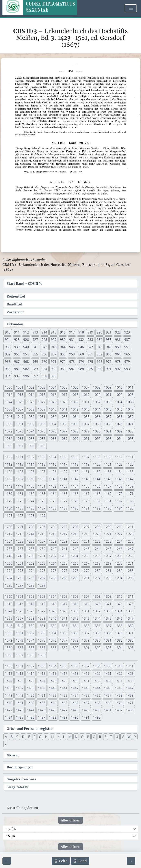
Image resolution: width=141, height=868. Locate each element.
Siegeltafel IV (17, 787)
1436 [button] (9, 688)
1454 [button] (75, 695)
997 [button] (35, 376)
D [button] (23, 737)
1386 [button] (31, 648)
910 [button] (8, 332)
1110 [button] (119, 457)
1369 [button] (108, 633)
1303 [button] (42, 596)
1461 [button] (20, 703)
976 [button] (99, 362)
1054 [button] (75, 417)
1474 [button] (31, 710)
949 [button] (109, 347)
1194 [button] (119, 508)
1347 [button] (130, 618)
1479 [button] (86, 710)
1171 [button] (130, 494)
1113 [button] (20, 464)
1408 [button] (97, 666)
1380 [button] (97, 640)
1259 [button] (130, 556)
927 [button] (35, 340)
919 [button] (90, 332)
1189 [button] (64, 508)
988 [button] (81, 369)
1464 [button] (53, 703)
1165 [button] (64, 494)
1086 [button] (31, 439)
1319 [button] (86, 604)
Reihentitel (16, 296)
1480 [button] (97, 710)
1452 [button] (53, 695)
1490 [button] (75, 717)
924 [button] (8, 340)
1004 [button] (53, 387)
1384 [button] (9, 648)
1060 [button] (9, 424)
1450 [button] (31, 695)
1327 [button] (42, 611)
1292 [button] (97, 578)
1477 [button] (64, 710)
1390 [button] (75, 648)
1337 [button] (20, 618)
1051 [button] (42, 417)
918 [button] (81, 332)
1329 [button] (64, 611)
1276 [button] (53, 571)
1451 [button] (42, 695)
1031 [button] (86, 402)
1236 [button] (9, 549)
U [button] (117, 737)
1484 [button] (9, 717)
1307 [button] (86, 596)
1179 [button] (86, 501)
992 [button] (118, 369)
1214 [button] (31, 534)
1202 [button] (31, 527)
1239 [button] (42, 549)
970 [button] (44, 362)
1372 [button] (9, 640)
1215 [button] (42, 534)
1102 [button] (31, 457)
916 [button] (63, 332)
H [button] (46, 737)
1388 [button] (53, 648)
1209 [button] (108, 527)
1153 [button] (64, 486)
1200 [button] (9, 527)
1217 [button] (64, 534)
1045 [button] (108, 409)
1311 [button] (130, 596)
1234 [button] (119, 541)
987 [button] (72, 369)
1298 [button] (31, 585)
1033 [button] (108, 402)
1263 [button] (42, 563)
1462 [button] (31, 703)
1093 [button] (108, 439)
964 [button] (118, 354)
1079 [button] (86, 431)
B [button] (12, 737)
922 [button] (118, 332)
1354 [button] (75, 626)
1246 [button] (119, 549)
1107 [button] (86, 457)
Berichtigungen (20, 767)
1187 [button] (42, 508)
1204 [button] (53, 527)
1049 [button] (20, 417)
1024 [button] (9, 402)
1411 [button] (130, 666)
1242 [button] (75, 549)
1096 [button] (9, 446)
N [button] (76, 737)
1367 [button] (86, 633)
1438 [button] (31, 688)
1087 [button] (42, 439)
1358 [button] (119, 626)
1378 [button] (75, 640)
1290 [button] (75, 578)
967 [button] (17, 362)
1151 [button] (42, 486)
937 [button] (127, 340)
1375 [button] (42, 640)
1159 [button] (130, 486)
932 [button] (81, 340)
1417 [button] (64, 674)
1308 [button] (97, 596)
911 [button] (17, 332)
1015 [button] (42, 395)
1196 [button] (9, 516)
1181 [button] (108, 501)
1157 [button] (108, 486)
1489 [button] (64, 717)
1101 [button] (20, 457)
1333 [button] (108, 611)
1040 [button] (53, 409)
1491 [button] (86, 717)
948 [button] (99, 347)
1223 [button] (130, 534)
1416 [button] (53, 674)
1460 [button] (9, 703)
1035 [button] (130, 402)
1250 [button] (31, 556)
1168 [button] (97, 494)
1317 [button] (64, 604)
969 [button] (35, 362)
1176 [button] (53, 501)
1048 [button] (9, 417)
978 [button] (118, 362)
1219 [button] (86, 534)
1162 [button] (31, 494)
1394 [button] (119, 648)
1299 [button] (42, 585)
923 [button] (127, 332)
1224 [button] (9, 541)
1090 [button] (75, 439)
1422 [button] (119, 674)
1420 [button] (97, 674)
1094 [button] (119, 439)
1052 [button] (53, 417)
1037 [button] (20, 409)
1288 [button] (53, 578)
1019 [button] (86, 395)
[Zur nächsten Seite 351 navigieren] (131, 861)
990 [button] (99, 369)
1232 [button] (97, 541)
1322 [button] (119, 604)
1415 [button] (42, 674)
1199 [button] (42, 516)
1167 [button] (86, 494)
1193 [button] (108, 508)
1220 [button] (97, 534)
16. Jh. (11, 836)
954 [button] (26, 354)
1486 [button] (31, 717)
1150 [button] (31, 486)
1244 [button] (97, 549)
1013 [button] (20, 395)
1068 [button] (97, 424)
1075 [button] (42, 431)
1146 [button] (119, 479)
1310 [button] (119, 596)
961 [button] (90, 354)
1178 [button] (75, 501)
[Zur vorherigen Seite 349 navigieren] (7, 861)
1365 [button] (64, 633)
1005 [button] (64, 387)
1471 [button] (130, 703)
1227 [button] (42, 541)
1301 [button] (20, 596)
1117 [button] (64, 464)
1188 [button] (53, 508)
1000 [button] (9, 387)
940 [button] (26, 347)
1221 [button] (108, 534)
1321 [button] (108, 604)
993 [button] (127, 369)
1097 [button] (20, 446)
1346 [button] (119, 618)
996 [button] (26, 376)
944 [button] (63, 347)
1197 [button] (20, 516)
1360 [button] (9, 633)
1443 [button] (86, 688)
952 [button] (8, 354)
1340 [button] (53, 618)
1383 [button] (130, 640)
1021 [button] (108, 395)
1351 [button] (42, 626)
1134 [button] (119, 472)
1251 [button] (42, 556)
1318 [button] (75, 604)
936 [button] (118, 340)
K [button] (58, 737)
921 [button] (109, 332)
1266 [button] (75, 563)
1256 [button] (97, 556)
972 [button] (63, 362)
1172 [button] (9, 501)
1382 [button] (119, 640)
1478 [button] (75, 710)
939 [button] (17, 347)
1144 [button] (97, 479)
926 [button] (26, 340)
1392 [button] (97, 648)
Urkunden (15, 324)
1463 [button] (42, 703)
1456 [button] (97, 695)
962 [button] (99, 354)
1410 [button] (119, 666)
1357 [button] (108, 626)
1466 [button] (75, 703)
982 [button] (26, 369)
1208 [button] (97, 527)
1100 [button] (9, 457)
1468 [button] (97, 703)
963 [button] (109, 354)
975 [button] (90, 362)
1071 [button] (130, 424)
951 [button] (127, 347)
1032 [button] (97, 402)
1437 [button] (20, 688)
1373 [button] (20, 640)
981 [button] (17, 369)
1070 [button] (119, 424)
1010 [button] (119, 387)
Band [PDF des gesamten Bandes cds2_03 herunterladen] (80, 861)
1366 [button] (75, 633)
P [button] (88, 737)
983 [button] (35, 369)
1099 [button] (42, 446)
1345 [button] (108, 618)
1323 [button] (130, 604)
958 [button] (63, 354)
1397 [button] (20, 655)
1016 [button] (53, 395)
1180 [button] (97, 501)
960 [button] (81, 354)
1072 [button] (9, 431)
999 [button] (54, 376)
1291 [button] (86, 578)
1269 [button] (108, 563)
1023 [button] (130, 395)
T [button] (111, 737)
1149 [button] (20, 486)
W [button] (129, 737)
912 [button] (26, 332)
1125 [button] (20, 472)
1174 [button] (31, 501)
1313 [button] (20, 604)
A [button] (6, 737)
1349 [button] (20, 626)
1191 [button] (86, 508)
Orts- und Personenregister (30, 729)
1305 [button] (64, 596)
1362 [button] (31, 633)
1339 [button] (42, 618)
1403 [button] (42, 666)
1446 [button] (119, 688)
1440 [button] (53, 688)
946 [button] (81, 347)
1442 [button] (75, 688)
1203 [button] (42, 527)
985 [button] (54, 369)
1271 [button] (130, 563)
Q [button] (94, 737)
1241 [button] (64, 549)
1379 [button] (86, 640)
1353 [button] (64, 626)
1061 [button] (20, 424)
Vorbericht (15, 312)
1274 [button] (31, 571)
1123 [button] (130, 464)
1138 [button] (31, 479)
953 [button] (17, 354)
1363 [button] (42, 633)
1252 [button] (53, 556)
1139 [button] (42, 479)
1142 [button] (75, 479)
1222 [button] (119, 534)
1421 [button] (108, 674)
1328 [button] (53, 611)
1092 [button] (97, 439)
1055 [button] (86, 417)
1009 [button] (108, 387)
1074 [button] (31, 431)
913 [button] (35, 332)
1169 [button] (108, 494)
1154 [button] (75, 486)
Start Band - (24, 284)
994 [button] (8, 376)
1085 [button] (20, 439)
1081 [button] (108, 431)
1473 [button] (20, 710)
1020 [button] (97, 395)
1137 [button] (20, 479)
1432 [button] (97, 681)
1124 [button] (9, 472)
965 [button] (127, 354)
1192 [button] (97, 508)
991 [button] (109, 369)
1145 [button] (108, 479)
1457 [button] (108, 695)
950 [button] (118, 347)
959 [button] (72, 354)
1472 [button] (9, 710)
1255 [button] (86, 556)
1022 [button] (119, 395)
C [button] (17, 737)
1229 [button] (64, 541)
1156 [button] (97, 486)
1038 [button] (31, 409)
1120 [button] (97, 464)
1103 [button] (42, 457)
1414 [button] (31, 674)
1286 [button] (31, 578)
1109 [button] (108, 457)
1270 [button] (119, 563)
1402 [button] (31, 666)
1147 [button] (130, 479)
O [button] (82, 737)
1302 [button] (31, 596)
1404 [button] (53, 666)
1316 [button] (53, 604)
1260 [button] (9, 563)
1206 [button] (75, 527)
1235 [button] (130, 541)
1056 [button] (97, 417)
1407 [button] (86, 666)
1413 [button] (20, 674)
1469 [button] (108, 703)
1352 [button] (53, 626)
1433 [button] (108, 681)
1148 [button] (9, 486)
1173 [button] (20, 501)
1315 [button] (42, 604)
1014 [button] (31, 395)
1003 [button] (42, 387)
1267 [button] (86, 563)
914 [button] (44, 332)
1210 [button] (119, 527)
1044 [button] (97, 409)
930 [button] (63, 340)
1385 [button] (20, 648)
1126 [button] (31, 472)
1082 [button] (119, 431)
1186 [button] (31, 508)
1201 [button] (20, 527)
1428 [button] (53, 681)
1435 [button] (130, 681)
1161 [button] (20, 494)
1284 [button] (9, 578)
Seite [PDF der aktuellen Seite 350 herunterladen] (61, 861)
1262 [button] (31, 563)
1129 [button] (64, 472)
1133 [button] (108, 472)
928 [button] (44, 340)
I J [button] (52, 737)
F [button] (34, 737)
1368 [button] (97, 633)
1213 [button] (20, 534)
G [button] (40, 737)
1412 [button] (9, 674)
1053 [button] (64, 417)
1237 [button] (20, 549)
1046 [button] (119, 409)
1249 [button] (20, 556)
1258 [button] (119, 556)
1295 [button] (130, 578)
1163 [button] (42, 494)
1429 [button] (64, 681)
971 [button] (54, 362)
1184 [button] (9, 508)
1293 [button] (108, 578)
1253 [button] (64, 556)
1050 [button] (31, 417)
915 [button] (54, 332)
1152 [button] (53, 486)
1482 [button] (119, 710)
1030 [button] (75, 402)
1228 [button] (53, 541)
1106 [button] (75, 457)
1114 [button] (31, 464)
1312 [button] (9, 604)
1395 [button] (130, 648)
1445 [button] (108, 688)
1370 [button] (119, 633)
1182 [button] (119, 501)
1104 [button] (53, 457)
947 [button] (90, 347)
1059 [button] (130, 417)
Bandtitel (14, 304)
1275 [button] (42, 571)
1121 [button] (108, 464)
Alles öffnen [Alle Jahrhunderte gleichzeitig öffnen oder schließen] (71, 820)
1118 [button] (75, 464)
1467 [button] (86, 703)
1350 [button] (31, 626)
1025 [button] (20, 402)
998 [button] (44, 376)
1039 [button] (42, 409)
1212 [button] (9, 534)
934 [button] (99, 340)
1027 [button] (42, 402)
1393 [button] (108, 648)
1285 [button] (20, 578)
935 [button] (109, 340)
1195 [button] (130, 508)
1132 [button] (97, 472)
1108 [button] (97, 457)
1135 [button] (130, 472)
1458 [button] (119, 695)
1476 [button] (53, 710)
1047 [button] (130, 409)
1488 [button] (53, 717)
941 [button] (35, 347)
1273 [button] (20, 571)
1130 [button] (75, 472)
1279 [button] (86, 571)
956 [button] (44, 354)
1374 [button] (31, 640)
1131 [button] (86, 472)
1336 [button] (9, 618)
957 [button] (54, 354)
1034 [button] (119, 402)
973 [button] (72, 362)
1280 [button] (97, 571)
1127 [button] (42, 472)
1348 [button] (9, 626)
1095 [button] (130, 439)
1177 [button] (64, 501)
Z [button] (6, 744)
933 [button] (90, 340)
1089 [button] (64, 439)
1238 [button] (31, 549)
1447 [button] (130, 688)
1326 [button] (31, 611)
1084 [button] (9, 439)
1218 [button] (75, 534)
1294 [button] (119, 578)
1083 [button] (130, 431)
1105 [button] (64, 457)
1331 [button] (86, 611)
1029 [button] (64, 402)
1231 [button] (86, 541)
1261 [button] (20, 563)
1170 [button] (119, 494)
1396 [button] (9, 655)
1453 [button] (64, 695)
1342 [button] (75, 618)
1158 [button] (119, 486)
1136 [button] (9, 479)
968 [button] (26, 362)
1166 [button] (75, 494)
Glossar (13, 755)
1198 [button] (31, 516)
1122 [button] (119, 464)
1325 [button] (20, 611)
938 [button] (8, 347)
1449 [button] (20, 695)
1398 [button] (31, 655)
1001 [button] (20, 387)
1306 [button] (75, 596)
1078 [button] (75, 431)
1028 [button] (53, 402)
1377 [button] (64, 640)
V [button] (123, 737)
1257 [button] (108, 556)
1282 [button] (119, 571)
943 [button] (54, 347)
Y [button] (135, 737)
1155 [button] (86, 486)
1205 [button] (64, 527)
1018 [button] (75, 395)
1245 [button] (108, 549)
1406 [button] (75, 666)
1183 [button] (130, 501)
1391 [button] (86, 648)
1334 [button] (119, 611)
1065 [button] (64, 424)
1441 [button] (64, 688)
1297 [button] (20, 585)
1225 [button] (20, 541)
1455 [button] (86, 695)
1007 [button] (86, 387)
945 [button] (72, 347)
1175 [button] (42, 501)
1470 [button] (119, 703)
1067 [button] (86, 424)
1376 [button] (53, 640)
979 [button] (127, 362)
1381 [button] (108, 640)
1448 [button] (9, 695)
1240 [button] (53, 549)
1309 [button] (108, 596)
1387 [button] (42, 648)
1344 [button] (97, 618)
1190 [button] (75, 508)
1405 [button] (64, 666)
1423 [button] (130, 674)
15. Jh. (11, 829)
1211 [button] (130, 527)
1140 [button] (53, 479)
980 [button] (8, 369)
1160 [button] (9, 494)
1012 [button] (9, 395)
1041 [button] (64, 409)
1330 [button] (75, 611)
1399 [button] (42, 655)
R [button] (100, 737)
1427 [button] (42, 681)
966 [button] (8, 362)
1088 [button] (53, 439)
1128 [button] (53, 472)
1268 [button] (97, 563)
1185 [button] (20, 508)
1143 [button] (86, 479)
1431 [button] (86, 681)
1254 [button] (75, 556)
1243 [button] (86, 549)
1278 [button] (75, 571)
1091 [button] (86, 439)
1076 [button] (53, 431)
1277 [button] (64, 571)
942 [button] (44, 347)
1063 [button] (42, 424)
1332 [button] (97, 611)
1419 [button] (86, 674)
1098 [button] (31, 446)
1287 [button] (42, 578)
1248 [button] (9, 556)
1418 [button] (75, 674)
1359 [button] (130, 626)
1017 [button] (64, 395)
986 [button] (63, 369)
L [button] (64, 737)
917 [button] (72, 332)
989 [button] (90, 369)
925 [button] (17, 340)
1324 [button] (9, 611)
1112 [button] (9, 464)
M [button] (70, 737)
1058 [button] (119, 417)
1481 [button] (108, 710)
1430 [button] (75, 681)
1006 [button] (75, 387)
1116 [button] (53, 464)
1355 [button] (86, 626)
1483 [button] (130, 710)
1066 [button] (75, 424)
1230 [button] (75, 541)
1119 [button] (86, 464)
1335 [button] (130, 611)
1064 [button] (53, 424)
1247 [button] (130, 549)
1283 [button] (130, 571)
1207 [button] (86, 527)
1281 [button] (108, 571)
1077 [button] (64, 431)
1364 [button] (53, 633)
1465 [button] (64, 703)
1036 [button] (9, 409)
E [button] (29, 737)
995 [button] (17, 376)
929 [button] (54, 340)
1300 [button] (9, 596)
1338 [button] (31, 618)
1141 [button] (64, 479)
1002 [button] (31, 387)
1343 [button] (86, 618)
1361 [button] (20, 633)
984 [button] (44, 369)
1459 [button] (130, 695)
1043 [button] (86, 409)
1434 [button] (119, 681)
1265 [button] (64, 563)
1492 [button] (97, 717)
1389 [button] (64, 648)
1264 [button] (53, 563)
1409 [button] (108, 666)
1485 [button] (20, 717)
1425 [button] (20, 681)
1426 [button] (31, 681)
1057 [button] (108, 417)
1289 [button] (64, 578)
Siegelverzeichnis (21, 779)
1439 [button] (42, 688)
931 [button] (72, 340)
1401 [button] (20, 666)
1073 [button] (20, 431)
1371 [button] (130, 633)
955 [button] (35, 354)
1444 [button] (97, 688)
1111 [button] (130, 457)
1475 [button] (42, 710)
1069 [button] (108, 424)
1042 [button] (75, 409)
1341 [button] (64, 618)
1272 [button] (9, 571)
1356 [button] (97, 626)
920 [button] (99, 332)
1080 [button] (97, 431)
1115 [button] (42, 464)
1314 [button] (31, 604)
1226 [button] (31, 541)
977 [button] (109, 362)
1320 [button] (97, 604)
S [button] (106, 737)
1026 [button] (31, 402)
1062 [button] (31, 424)
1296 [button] (9, 585)
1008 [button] (97, 387)
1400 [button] (9, 666)
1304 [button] (53, 596)
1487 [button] (42, 717)
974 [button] (81, 362)
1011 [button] (130, 387)
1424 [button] (9, 681)
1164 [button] (53, 494)
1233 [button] (108, 541)
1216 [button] (53, 534)
